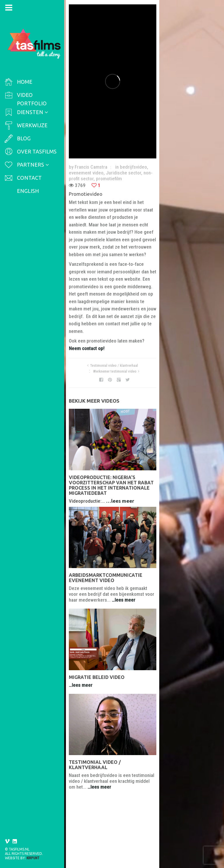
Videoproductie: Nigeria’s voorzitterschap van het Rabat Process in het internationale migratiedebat (140, 453)
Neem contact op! (166, 286)
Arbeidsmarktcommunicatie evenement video (131, 578)
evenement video (169, 170)
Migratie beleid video (99, 710)
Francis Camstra (93, 170)
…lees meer (123, 463)
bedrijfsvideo (136, 170)
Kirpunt (33, 858)
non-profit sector (103, 176)
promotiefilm (135, 176)
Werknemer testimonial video (172, 303)
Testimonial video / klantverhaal (118, 303)
